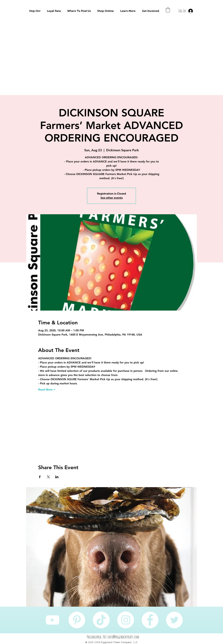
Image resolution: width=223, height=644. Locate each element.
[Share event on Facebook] (40, 477)
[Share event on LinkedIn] (57, 477)
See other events (112, 198)
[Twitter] (174, 620)
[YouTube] (52, 620)
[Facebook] (150, 620)
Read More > (47, 390)
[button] (35, 11)
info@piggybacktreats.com (123, 637)
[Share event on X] (48, 477)
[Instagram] (126, 620)
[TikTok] (101, 620)
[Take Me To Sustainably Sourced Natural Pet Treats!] (42, 58)
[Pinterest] (77, 620)
